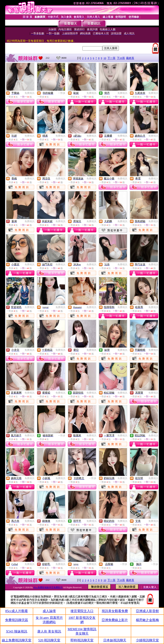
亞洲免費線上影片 (115, 620)
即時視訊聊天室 (82, 640)
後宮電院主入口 (82, 611)
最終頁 (130, 58)
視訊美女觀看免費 (115, 611)
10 (105, 58)
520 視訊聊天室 (49, 640)
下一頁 (111, 58)
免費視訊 (30, 93)
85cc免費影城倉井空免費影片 (48, 587)
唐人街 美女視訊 (49, 631)
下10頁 (121, 58)
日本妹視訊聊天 (115, 640)
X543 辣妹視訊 (17, 631)
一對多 (62, 93)
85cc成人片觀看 (17, 611)
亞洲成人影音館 (147, 611)
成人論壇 (49, 611)
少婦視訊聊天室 (147, 640)
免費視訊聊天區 (17, 620)
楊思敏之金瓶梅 (147, 620)
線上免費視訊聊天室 (17, 640)
